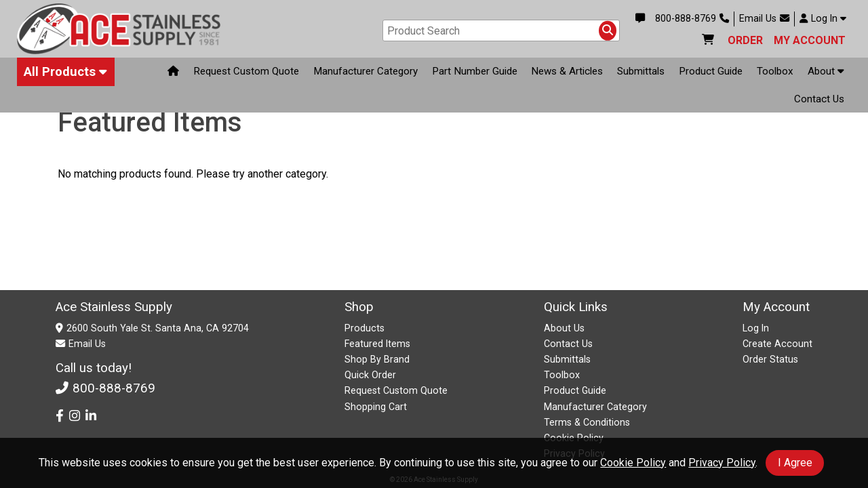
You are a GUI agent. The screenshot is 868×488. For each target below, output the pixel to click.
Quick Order (370, 375)
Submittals (641, 72)
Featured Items (377, 344)
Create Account (777, 344)
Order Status (770, 359)
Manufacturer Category (366, 72)
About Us (564, 328)
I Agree (795, 463)
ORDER (745, 40)
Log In (823, 18)
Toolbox (775, 72)
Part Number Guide (475, 72)
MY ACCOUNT (810, 40)
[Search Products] (608, 30)
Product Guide (711, 72)
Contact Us (819, 99)
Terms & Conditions (587, 422)
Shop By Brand (377, 359)
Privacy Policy (722, 463)
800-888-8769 (692, 18)
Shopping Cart (376, 407)
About (826, 71)
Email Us (764, 18)
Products (364, 328)
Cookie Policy (633, 463)
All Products (65, 72)
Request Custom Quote (246, 72)
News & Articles (567, 72)
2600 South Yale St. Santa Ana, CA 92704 (158, 328)
